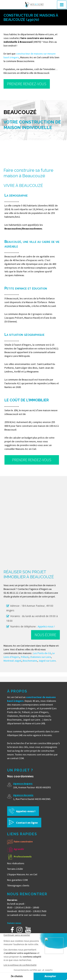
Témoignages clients (18, 885)
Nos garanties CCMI (17, 880)
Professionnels (23, 857)
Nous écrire (45, 635)
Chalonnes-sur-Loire (40, 657)
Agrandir (19, 849)
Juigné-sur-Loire (47, 661)
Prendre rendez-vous (27, 84)
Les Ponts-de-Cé (42, 653)
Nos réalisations (16, 863)
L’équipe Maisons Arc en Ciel (22, 874)
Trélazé (25, 657)
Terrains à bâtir (15, 869)
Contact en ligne (27, 823)
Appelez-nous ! (46, 626)
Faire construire (23, 842)
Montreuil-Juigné (13, 661)
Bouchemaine (30, 661)
